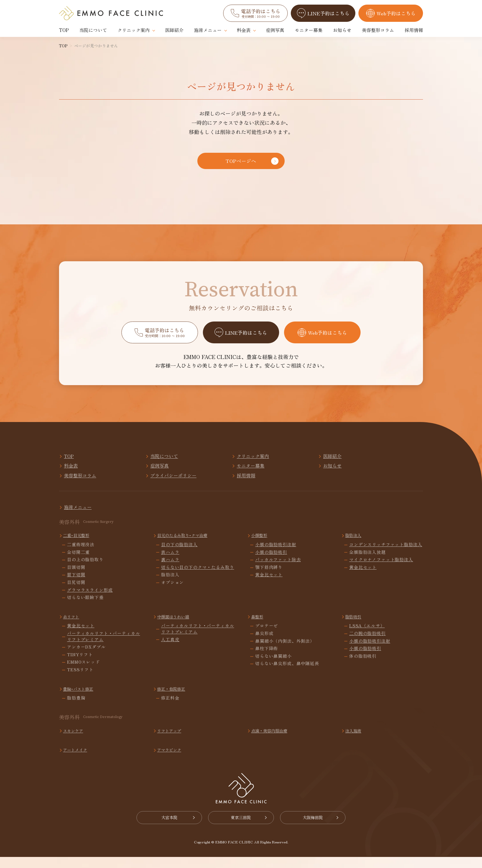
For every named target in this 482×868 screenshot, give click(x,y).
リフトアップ (172, 740)
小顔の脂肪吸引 (271, 562)
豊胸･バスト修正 (81, 698)
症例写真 (275, 30)
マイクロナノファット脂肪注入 (381, 569)
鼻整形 (259, 626)
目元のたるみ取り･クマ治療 (187, 545)
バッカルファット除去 (278, 569)
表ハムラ (170, 562)
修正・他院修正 (174, 698)
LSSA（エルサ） (367, 635)
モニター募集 (309, 30)
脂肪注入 (355, 545)
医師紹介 (174, 30)
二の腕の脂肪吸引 (367, 643)
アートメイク (77, 759)
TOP (64, 30)
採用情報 (414, 30)
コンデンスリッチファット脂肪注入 (386, 554)
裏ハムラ (170, 569)
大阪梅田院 (321, 828)
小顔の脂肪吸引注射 (276, 554)
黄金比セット (269, 584)
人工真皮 (170, 649)
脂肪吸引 (355, 626)
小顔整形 (261, 545)
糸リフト (73, 626)
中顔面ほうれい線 (176, 626)
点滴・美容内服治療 (273, 740)
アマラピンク (172, 759)
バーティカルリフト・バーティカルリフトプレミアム (103, 646)
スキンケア (75, 740)
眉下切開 (76, 584)
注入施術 (355, 740)
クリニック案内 (134, 30)
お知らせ (342, 30)
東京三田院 (241, 828)
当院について (93, 30)
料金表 (244, 30)
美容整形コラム (378, 30)
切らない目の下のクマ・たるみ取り (198, 577)
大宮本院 (161, 828)
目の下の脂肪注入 (179, 554)
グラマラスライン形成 (90, 600)
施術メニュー (208, 30)
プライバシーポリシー (385, 474)
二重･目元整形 (79, 545)
